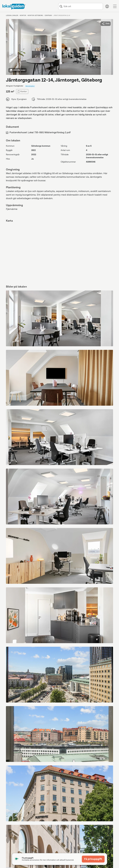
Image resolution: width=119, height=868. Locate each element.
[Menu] (115, 6)
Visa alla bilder (17, 70)
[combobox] (83, 6)
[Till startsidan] (14, 7)
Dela (106, 24)
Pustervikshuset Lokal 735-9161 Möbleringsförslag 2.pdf (38, 133)
